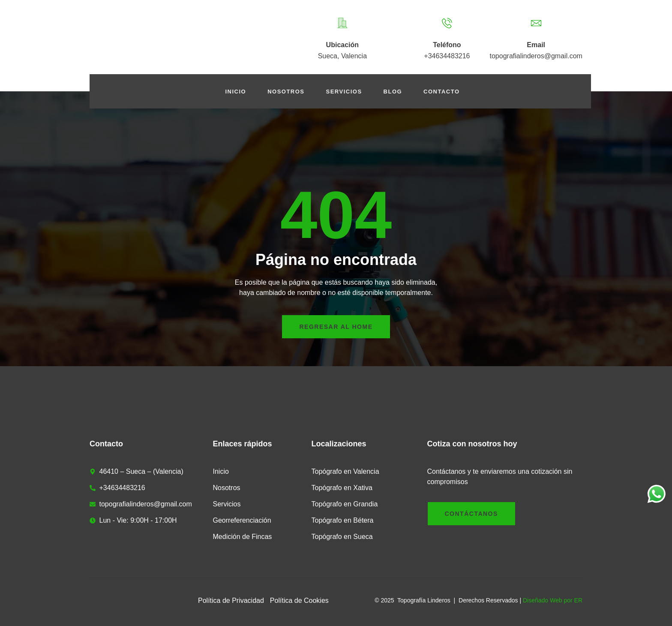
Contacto (441, 92)
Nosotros (286, 92)
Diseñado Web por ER (553, 600)
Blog (393, 92)
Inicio (235, 92)
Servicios (344, 92)
